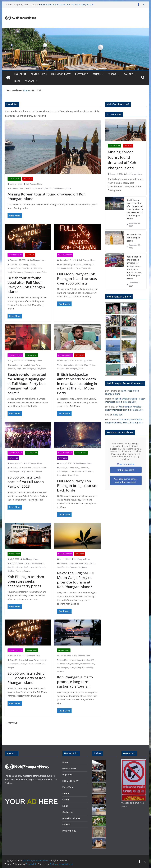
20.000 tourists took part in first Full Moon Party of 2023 (26, 482)
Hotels (45, 468)
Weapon (11, 668)
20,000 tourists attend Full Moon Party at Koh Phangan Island (27, 678)
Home (65, 762)
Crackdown (14, 365)
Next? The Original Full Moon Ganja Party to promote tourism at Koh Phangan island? (76, 580)
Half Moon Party (87, 664)
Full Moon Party (61, 74)
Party (78, 268)
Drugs (71, 563)
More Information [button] (126, 464)
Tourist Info (86, 268)
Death (32, 265)
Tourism (19, 571)
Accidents (14, 188)
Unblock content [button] (126, 470)
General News (39, 74)
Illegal (19, 369)
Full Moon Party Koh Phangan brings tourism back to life (77, 486)
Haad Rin (48, 188)
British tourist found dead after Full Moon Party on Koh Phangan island (26, 285)
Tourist (27, 571)
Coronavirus (80, 660)
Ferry (27, 563)
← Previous (11, 723)
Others (97, 74)
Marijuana (83, 567)
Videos (112, 74)
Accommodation (17, 563)
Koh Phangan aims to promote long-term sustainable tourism (75, 682)
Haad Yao (118, 415)
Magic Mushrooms (15, 272)
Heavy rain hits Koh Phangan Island (134, 238)
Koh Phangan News (34, 184)
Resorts (30, 471)
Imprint (66, 825)
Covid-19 (13, 468)
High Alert (20, 74)
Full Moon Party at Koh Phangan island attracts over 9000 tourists (77, 279)
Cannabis (14, 265)
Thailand (38, 471)
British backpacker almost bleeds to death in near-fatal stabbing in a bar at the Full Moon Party (77, 384)
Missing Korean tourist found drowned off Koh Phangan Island (47, 196)
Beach (62, 468)
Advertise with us (71, 818)
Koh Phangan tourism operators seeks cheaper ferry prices (26, 581)
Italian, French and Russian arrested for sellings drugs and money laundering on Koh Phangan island (134, 268)
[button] (102, 74)
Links (17, 81)
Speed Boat (39, 664)
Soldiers (30, 664)
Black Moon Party (67, 660)
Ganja (92, 563)
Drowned (39, 188)
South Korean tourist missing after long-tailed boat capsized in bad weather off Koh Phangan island (135, 209)
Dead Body (29, 188)
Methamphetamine (32, 272)
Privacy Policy (69, 831)
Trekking (90, 668)
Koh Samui (61, 268)
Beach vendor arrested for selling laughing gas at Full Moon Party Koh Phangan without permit (27, 384)
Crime (23, 365)
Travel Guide (73, 475)
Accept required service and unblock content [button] (126, 480)
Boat (21, 188)
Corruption (68, 365)
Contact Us (31, 81)
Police (68, 188)
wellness (61, 671)
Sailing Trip (80, 668)
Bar (61, 365)
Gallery (128, 74)
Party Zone (81, 74)
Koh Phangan (59, 188)
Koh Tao (71, 268)
